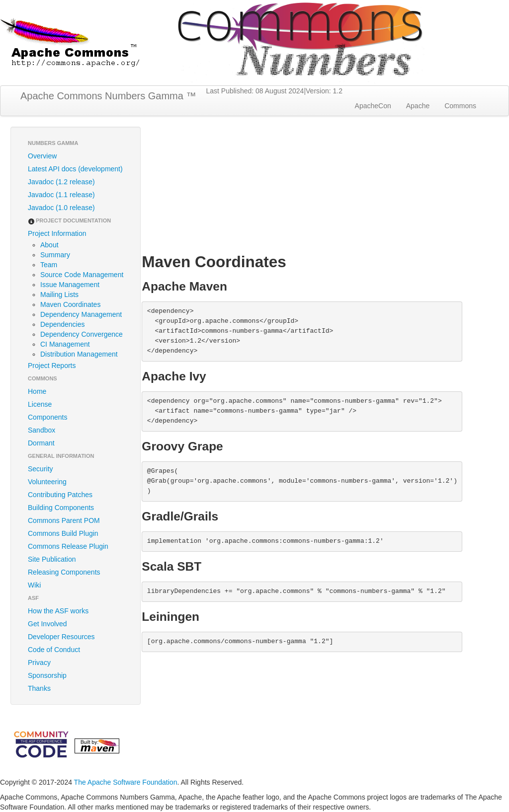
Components (47, 417)
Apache (418, 106)
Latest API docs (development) (75, 169)
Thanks (39, 688)
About (49, 245)
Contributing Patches (60, 495)
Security (41, 469)
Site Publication (52, 559)
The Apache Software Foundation (126, 782)
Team (49, 265)
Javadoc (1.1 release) (61, 195)
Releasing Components (64, 572)
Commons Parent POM (64, 520)
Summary (55, 255)
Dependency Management (81, 314)
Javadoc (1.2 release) (61, 182)
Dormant (41, 443)
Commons (460, 106)
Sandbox (42, 430)
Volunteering (47, 482)
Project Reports (52, 366)
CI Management (65, 344)
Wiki (34, 585)
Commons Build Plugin (63, 533)
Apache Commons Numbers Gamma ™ (108, 96)
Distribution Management (79, 354)
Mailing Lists (59, 295)
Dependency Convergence (82, 334)
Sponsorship (47, 675)
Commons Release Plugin (68, 546)
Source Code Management (82, 275)
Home (37, 391)
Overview (42, 156)
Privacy (39, 663)
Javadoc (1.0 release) (61, 208)
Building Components (61, 508)
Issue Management (70, 285)
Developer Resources (61, 637)
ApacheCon (373, 106)
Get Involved (47, 624)
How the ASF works (58, 611)
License (40, 404)
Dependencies (63, 324)
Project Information (57, 233)
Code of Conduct (54, 650)
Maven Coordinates (70, 304)
